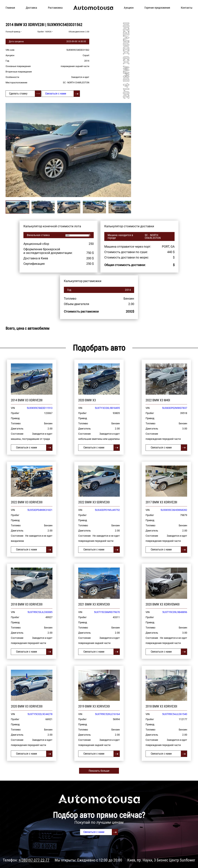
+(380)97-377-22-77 (34, 860)
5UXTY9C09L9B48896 (175, 612)
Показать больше (99, 771)
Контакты (187, 8)
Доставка (31, 8)
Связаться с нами (56, 94)
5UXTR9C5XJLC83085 (40, 612)
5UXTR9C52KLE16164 (107, 714)
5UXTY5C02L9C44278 (40, 714)
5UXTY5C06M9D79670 (107, 612)
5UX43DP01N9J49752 (107, 510)
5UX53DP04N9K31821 (40, 510)
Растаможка (55, 8)
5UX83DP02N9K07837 (175, 408)
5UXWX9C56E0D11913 (40, 408)
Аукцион (129, 8)
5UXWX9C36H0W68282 (174, 510)
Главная (10, 8)
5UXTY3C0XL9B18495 (107, 408)
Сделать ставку (18, 94)
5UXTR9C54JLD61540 (175, 714)
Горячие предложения (157, 8)
